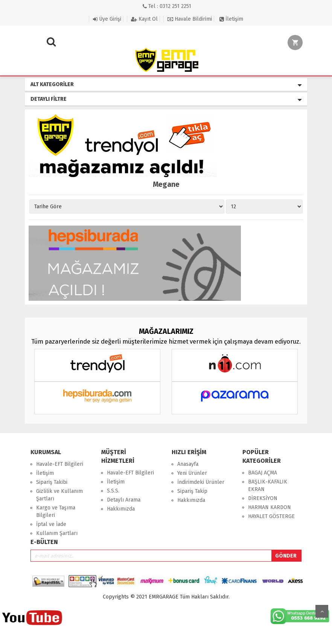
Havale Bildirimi (190, 19)
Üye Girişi (107, 19)
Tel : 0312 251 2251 (167, 6)
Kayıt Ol (144, 19)
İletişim (231, 19)
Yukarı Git (322, 611)
